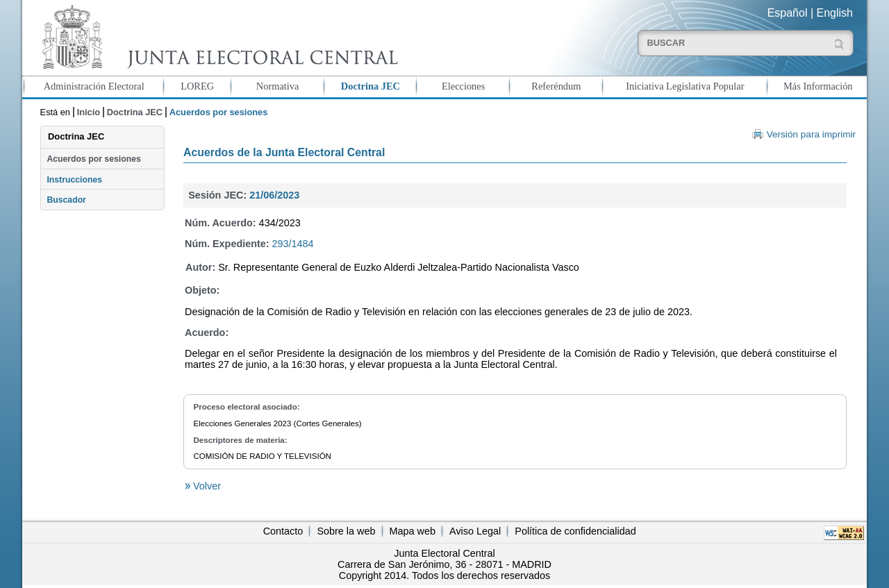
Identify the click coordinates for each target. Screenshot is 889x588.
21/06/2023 (274, 195)
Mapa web (413, 531)
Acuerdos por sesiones (93, 159)
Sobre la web (346, 531)
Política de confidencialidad (575, 531)
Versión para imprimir (811, 134)
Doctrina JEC (371, 86)
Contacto (283, 531)
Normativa (278, 86)
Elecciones (463, 86)
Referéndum (556, 86)
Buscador (66, 200)
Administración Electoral (94, 86)
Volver (206, 486)
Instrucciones (74, 180)
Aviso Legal (475, 531)
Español (788, 13)
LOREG (197, 86)
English (835, 13)
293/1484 (293, 244)
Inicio (89, 112)
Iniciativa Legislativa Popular (685, 86)
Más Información (818, 86)
